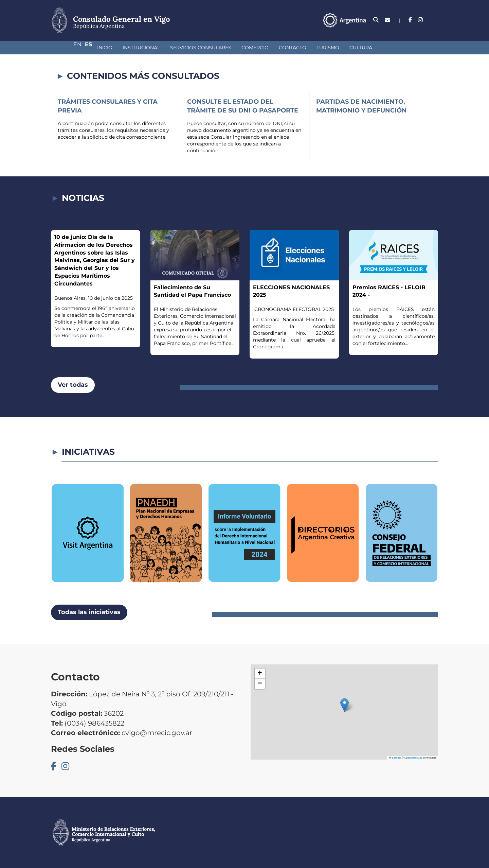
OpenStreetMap (413, 758)
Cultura (325, 48)
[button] (345, 705)
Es (434, 20)
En (421, 20)
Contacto (257, 48)
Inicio (69, 48)
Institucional (105, 48)
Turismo (292, 48)
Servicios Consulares (165, 48)
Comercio (219, 48)
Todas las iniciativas (89, 612)
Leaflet (394, 758)
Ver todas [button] (73, 385)
